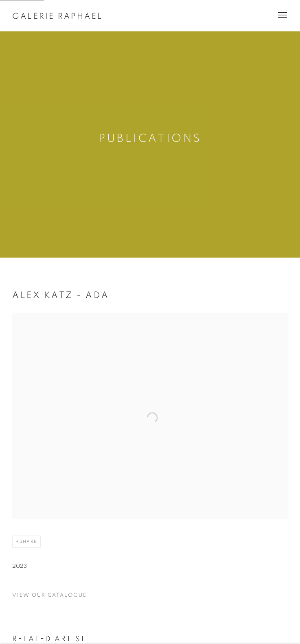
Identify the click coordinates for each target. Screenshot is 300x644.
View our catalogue (49, 595)
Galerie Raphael (58, 16)
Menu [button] (282, 15)
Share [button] (28, 541)
